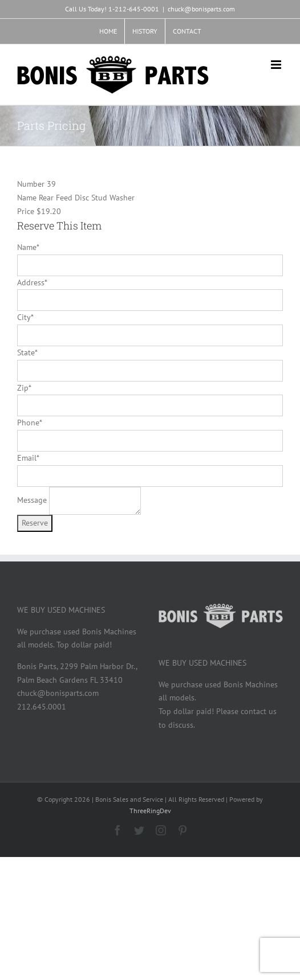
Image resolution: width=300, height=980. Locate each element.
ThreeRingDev (150, 811)
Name (28, 247)
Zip (24, 388)
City (25, 317)
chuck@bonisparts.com (201, 9)
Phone (29, 423)
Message (32, 500)
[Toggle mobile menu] (277, 65)
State (27, 352)
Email (28, 458)
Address (32, 282)
